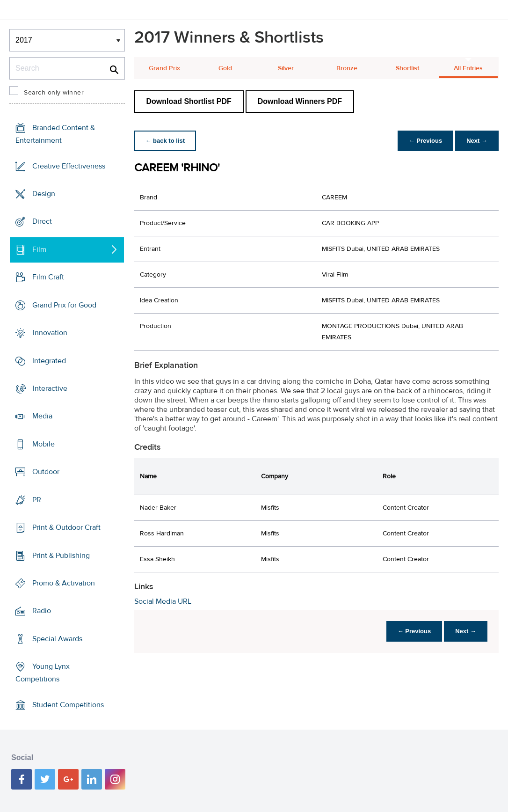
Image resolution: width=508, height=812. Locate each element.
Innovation (50, 333)
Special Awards (57, 639)
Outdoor (46, 472)
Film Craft (48, 277)
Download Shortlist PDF (189, 101)
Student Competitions (68, 705)
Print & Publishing (61, 555)
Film (39, 249)
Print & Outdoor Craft (66, 527)
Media (42, 416)
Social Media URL (163, 601)
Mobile (44, 444)
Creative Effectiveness (69, 166)
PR (37, 500)
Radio (42, 611)
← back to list (165, 141)
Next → (477, 141)
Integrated (49, 360)
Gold (225, 68)
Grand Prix (164, 68)
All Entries (468, 68)
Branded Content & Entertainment (55, 134)
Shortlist (407, 68)
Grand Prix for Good (64, 305)
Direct (42, 221)
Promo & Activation (64, 583)
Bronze (347, 68)
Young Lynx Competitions (43, 673)
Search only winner (54, 93)
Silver (286, 68)
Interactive (50, 388)
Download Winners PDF (300, 101)
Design (44, 194)
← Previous (426, 141)
